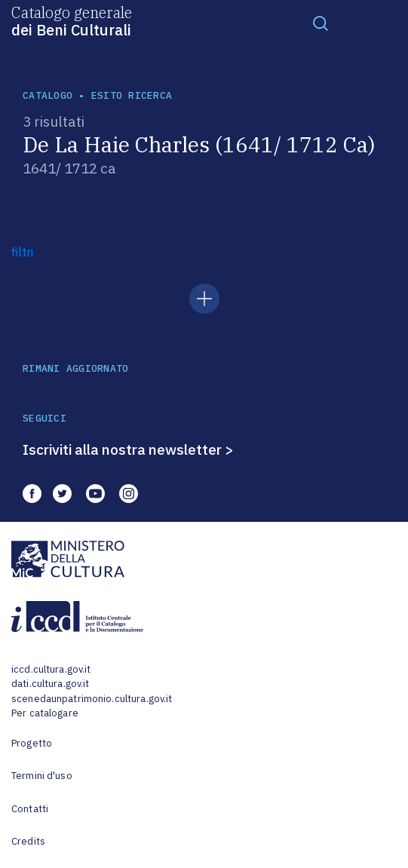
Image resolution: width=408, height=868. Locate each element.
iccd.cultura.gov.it (51, 669)
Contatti (30, 809)
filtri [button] (22, 252)
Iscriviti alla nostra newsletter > (128, 449)
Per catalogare (45, 713)
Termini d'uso (42, 776)
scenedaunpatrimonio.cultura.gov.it (92, 699)
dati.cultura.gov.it (50, 684)
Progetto (32, 743)
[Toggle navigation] (321, 23)
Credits (28, 841)
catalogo (48, 95)
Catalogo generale (72, 20)
